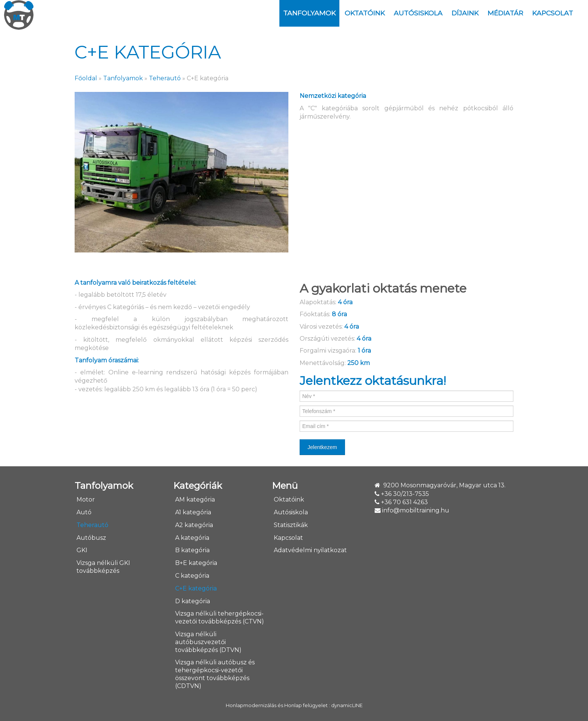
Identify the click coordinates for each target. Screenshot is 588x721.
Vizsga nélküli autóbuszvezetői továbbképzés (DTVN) (208, 642)
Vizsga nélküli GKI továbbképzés (103, 567)
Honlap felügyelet (306, 705)
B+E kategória (196, 563)
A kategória (192, 538)
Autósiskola (418, 13)
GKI (82, 550)
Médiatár (505, 13)
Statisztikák (291, 525)
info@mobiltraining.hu (416, 510)
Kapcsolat (553, 13)
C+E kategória (196, 588)
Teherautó (165, 78)
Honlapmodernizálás (251, 705)
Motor (86, 499)
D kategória (193, 601)
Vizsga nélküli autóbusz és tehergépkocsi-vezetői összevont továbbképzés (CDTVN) (215, 674)
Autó (84, 512)
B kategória (192, 550)
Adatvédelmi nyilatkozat (310, 550)
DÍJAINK (465, 13)
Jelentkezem (322, 447)
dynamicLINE (347, 705)
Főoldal (86, 78)
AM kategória (195, 499)
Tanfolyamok (309, 13)
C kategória (192, 576)
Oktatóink (365, 13)
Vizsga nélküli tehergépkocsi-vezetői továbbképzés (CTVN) (220, 617)
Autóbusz (91, 538)
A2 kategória (194, 525)
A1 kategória (193, 512)
